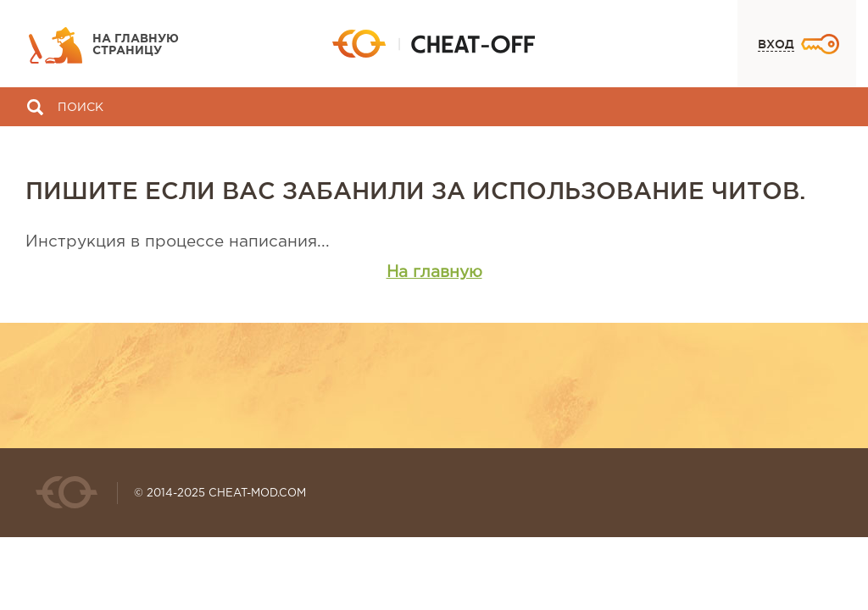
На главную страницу (136, 45)
